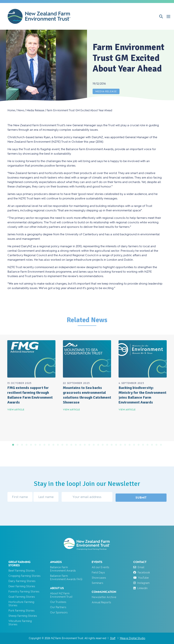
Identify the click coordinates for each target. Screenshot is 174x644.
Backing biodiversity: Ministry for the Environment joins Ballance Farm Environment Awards (142, 395)
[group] (31, 388)
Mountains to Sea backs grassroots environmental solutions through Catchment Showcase (87, 395)
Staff (113, 638)
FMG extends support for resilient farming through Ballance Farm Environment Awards (30, 395)
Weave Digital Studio (132, 638)
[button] (161, 16)
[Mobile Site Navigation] (168, 16)
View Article (16, 410)
